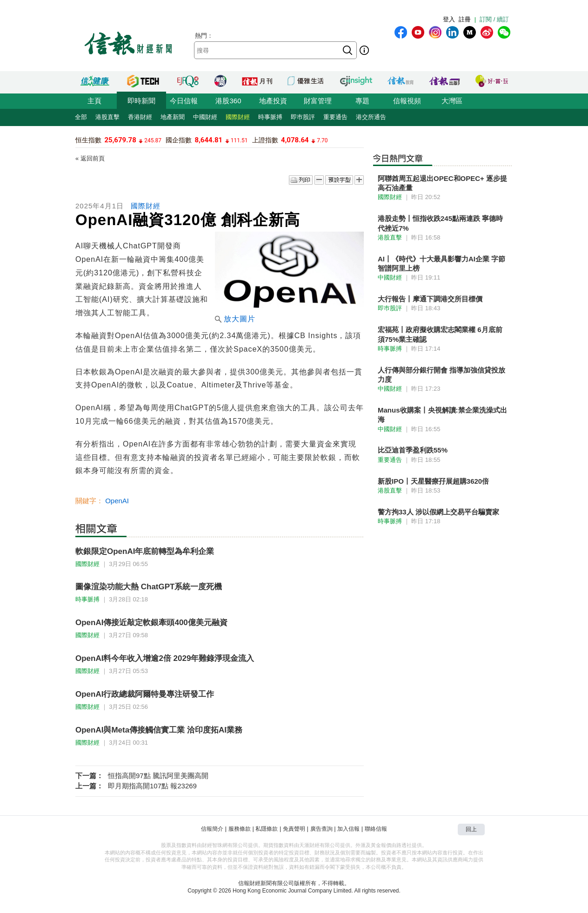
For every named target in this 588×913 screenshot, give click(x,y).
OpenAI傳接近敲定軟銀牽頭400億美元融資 (151, 623)
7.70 (322, 140)
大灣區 (452, 101)
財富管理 (318, 101)
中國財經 (205, 117)
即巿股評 (303, 117)
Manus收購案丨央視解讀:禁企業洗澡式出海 (442, 415)
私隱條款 (267, 829)
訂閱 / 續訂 (494, 19)
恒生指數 (88, 140)
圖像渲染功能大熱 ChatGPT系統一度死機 (149, 587)
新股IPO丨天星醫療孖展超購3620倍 (433, 481)
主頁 (94, 101)
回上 (471, 829)
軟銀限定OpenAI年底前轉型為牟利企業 (145, 551)
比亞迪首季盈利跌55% (413, 450)
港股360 (228, 101)
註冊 (465, 19)
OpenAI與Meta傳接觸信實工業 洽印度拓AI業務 (159, 730)
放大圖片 (235, 319)
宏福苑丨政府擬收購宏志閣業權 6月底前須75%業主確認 (440, 334)
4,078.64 (295, 140)
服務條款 (240, 829)
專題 (362, 101)
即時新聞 (141, 101)
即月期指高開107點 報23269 (152, 786)
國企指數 (179, 140)
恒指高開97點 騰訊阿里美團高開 (158, 776)
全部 (81, 117)
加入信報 (348, 829)
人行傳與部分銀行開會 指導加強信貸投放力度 (441, 375)
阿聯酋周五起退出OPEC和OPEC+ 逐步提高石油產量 (442, 183)
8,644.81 (209, 140)
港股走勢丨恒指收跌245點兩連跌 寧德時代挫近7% (440, 223)
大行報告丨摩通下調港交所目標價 (430, 299)
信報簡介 (212, 829)
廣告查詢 (321, 829)
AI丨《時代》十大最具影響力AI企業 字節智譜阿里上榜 (441, 263)
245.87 (153, 140)
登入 (449, 19)
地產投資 (273, 101)
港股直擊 (107, 117)
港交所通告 (371, 117)
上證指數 (265, 140)
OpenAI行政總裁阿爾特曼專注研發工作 (145, 694)
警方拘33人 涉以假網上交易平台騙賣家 (438, 512)
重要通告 (335, 117)
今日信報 (184, 101)
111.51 (239, 140)
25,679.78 (120, 140)
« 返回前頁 (90, 158)
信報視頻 (407, 101)
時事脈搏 (270, 117)
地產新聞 (173, 117)
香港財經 (140, 117)
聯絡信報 (376, 829)
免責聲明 (294, 829)
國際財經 (238, 117)
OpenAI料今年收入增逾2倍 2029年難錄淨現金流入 (165, 658)
